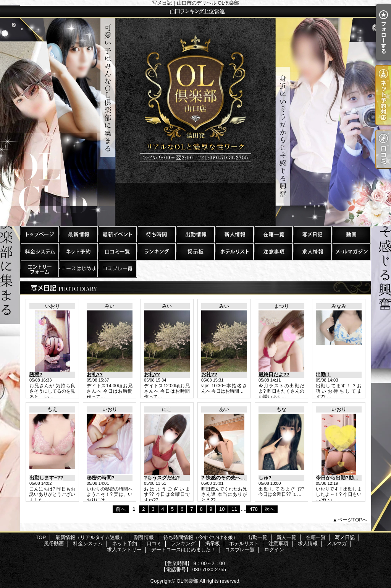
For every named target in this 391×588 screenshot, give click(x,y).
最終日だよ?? (274, 374)
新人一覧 (234, 234)
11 (234, 509)
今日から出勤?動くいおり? (346, 478)
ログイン (274, 550)
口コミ (117, 251)
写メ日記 (312, 234)
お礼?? (95, 374)
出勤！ (323, 374)
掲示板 (195, 251)
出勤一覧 (195, 234)
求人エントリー (39, 269)
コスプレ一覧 (117, 269)
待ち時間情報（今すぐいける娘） (156, 234)
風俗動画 (351, 234)
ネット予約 (78, 251)
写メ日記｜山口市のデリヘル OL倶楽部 (195, 116)
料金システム (39, 251)
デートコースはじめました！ (78, 269)
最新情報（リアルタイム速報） (78, 234)
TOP (39, 234)
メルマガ (351, 251)
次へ (270, 509)
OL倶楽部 (187, 581)
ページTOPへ (353, 520)
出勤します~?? (46, 478)
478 (254, 509)
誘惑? (36, 374)
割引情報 (117, 234)
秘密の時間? (101, 478)
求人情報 (312, 251)
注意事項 (273, 251)
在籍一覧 (273, 234)
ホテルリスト (234, 251)
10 (222, 509)
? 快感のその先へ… (223, 478)
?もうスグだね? (162, 478)
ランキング (156, 251)
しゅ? (265, 478)
